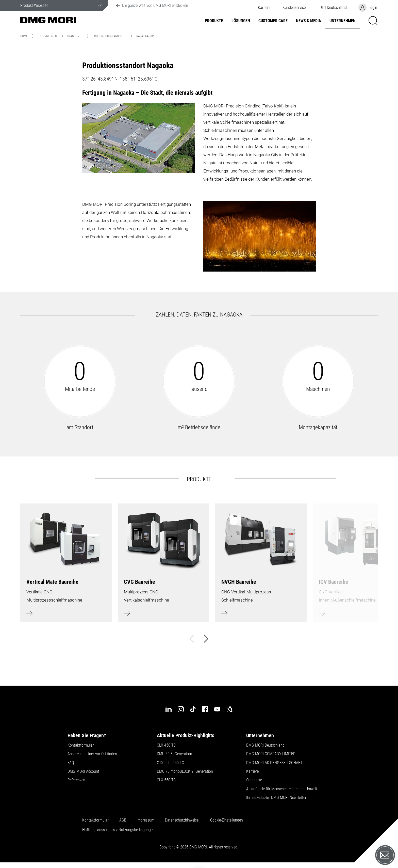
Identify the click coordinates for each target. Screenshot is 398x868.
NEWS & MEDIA (309, 21)
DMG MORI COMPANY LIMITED (271, 754)
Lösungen (241, 21)
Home (24, 36)
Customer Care (273, 21)
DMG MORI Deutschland (265, 745)
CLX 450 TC (166, 745)
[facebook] (205, 709)
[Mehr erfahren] (66, 563)
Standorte (75, 36)
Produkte (214, 21)
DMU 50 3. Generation (175, 754)
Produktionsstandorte (109, 36)
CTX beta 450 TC (170, 763)
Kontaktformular (81, 745)
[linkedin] (169, 709)
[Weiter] (206, 639)
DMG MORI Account (83, 771)
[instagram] (181, 709)
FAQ (71, 763)
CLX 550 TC (166, 780)
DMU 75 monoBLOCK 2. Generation (185, 771)
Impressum (145, 820)
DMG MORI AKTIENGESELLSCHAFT (274, 763)
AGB (123, 820)
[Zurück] (192, 639)
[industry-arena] (229, 709)
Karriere (264, 8)
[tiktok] (193, 709)
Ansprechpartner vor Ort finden (92, 754)
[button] (294, 8)
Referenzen (76, 780)
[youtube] (217, 709)
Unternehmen (343, 21)
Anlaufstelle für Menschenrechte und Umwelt (282, 789)
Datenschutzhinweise (182, 820)
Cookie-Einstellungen (227, 820)
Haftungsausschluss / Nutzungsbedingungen (118, 830)
